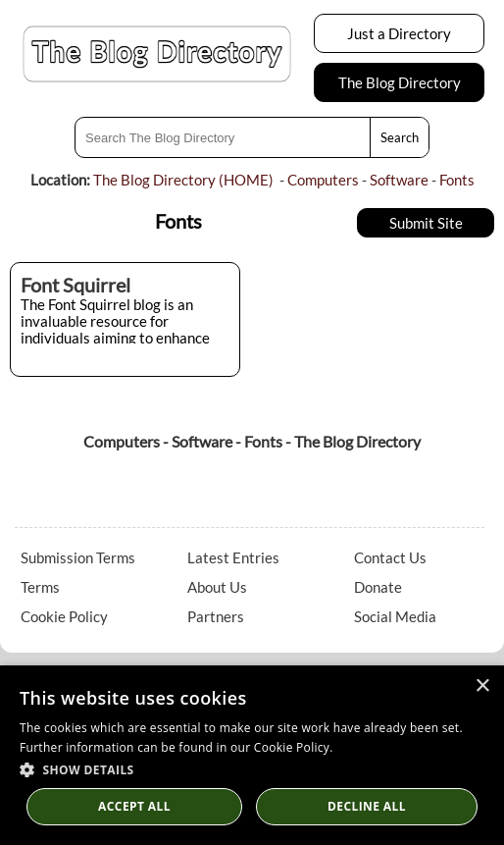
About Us (217, 587)
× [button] (482, 687)
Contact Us (390, 557)
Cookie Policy (64, 616)
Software (399, 180)
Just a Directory (399, 33)
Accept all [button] (134, 806)
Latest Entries (233, 557)
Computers (323, 180)
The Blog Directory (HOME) (183, 180)
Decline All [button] (367, 806)
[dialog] (252, 755)
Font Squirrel (76, 285)
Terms (40, 587)
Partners (216, 616)
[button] (252, 769)
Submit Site (426, 223)
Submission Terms (78, 557)
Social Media (395, 616)
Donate (378, 587)
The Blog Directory (400, 82)
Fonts (457, 180)
